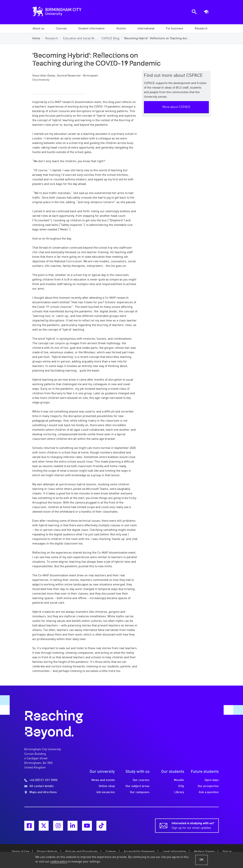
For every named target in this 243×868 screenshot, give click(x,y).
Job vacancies (105, 792)
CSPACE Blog (110, 38)
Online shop (107, 786)
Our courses (141, 780)
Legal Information (174, 852)
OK (202, 860)
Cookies (111, 852)
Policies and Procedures (82, 852)
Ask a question (209, 792)
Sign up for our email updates (193, 825)
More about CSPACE (176, 107)
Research (52, 38)
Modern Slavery (204, 852)
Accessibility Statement (139, 852)
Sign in (227, 852)
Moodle (179, 780)
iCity (181, 786)
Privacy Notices (47, 852)
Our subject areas (137, 786)
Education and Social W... (80, 38)
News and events (103, 780)
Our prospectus (208, 786)
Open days (212, 780)
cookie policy (59, 862)
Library (179, 792)
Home (36, 38)
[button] (38, 29)
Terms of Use (20, 852)
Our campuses (140, 792)
